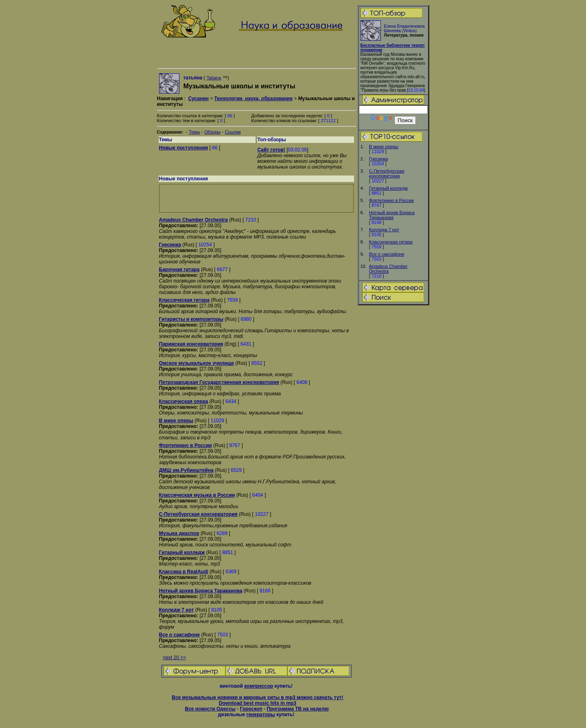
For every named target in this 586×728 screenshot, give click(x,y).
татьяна (193, 78)
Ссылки (233, 132)
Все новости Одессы (210, 709)
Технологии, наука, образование (253, 99)
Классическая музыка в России (197, 495)
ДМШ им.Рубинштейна (186, 470)
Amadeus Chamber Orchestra (388, 269)
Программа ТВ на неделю (298, 709)
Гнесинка (378, 159)
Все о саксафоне (387, 254)
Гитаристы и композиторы (191, 319)
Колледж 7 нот (384, 230)
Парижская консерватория (191, 344)
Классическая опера (184, 401)
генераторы (260, 715)
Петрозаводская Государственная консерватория (219, 382)
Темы (195, 132)
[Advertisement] (393, 434)
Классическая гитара (391, 242)
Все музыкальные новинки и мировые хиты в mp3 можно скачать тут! (257, 697)
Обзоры (212, 132)
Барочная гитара (179, 270)
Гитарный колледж (388, 188)
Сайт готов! (271, 150)
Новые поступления (184, 148)
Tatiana (214, 78)
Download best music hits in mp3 (258, 703)
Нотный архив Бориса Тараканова (392, 215)
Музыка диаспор (179, 533)
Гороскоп (251, 709)
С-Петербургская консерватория (387, 173)
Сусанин (198, 99)
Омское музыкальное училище (197, 363)
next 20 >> (175, 658)
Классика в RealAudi (184, 572)
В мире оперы (384, 147)
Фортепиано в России (391, 200)
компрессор (259, 686)
